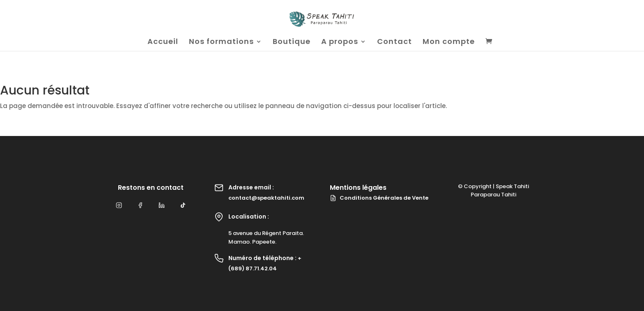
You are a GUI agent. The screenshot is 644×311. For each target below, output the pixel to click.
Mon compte (449, 43)
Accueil (163, 43)
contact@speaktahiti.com (266, 198)
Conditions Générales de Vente (379, 198)
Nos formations (221, 43)
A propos (340, 43)
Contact (394, 43)
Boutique (292, 43)
